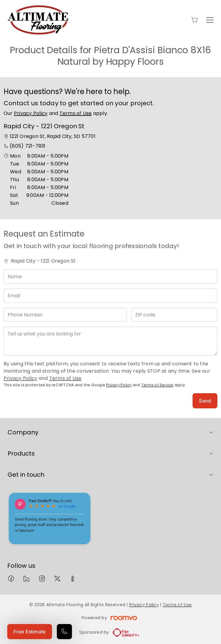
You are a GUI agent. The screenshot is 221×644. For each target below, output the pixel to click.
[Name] (110, 277)
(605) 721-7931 (28, 146)
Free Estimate (30, 632)
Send (205, 401)
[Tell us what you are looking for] (110, 341)
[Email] (110, 296)
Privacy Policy (31, 113)
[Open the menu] (210, 20)
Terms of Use (76, 113)
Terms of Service (157, 385)
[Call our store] (64, 632)
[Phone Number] (65, 315)
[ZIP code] (174, 315)
